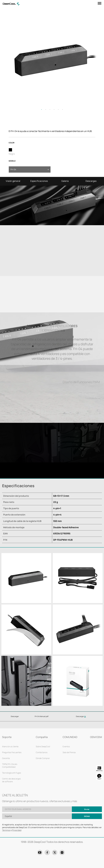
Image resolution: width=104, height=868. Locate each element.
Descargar (81, 716)
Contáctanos (42, 752)
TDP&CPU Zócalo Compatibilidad (10, 765)
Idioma (87, 816)
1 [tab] (42, 109)
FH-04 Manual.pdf (42, 716)
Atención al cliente (10, 746)
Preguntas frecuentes (12, 752)
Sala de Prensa (69, 752)
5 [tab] (58, 109)
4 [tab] (54, 109)
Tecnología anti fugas (12, 773)
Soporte (7, 737)
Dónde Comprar (43, 758)
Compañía (42, 737)
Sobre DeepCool (43, 746)
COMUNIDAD (70, 737)
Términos (6, 830)
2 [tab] (46, 109)
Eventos (66, 746)
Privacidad (17, 830)
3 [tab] (50, 109)
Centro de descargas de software (11, 780)
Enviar (87, 809)
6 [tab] (62, 109)
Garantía (6, 758)
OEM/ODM (96, 737)
